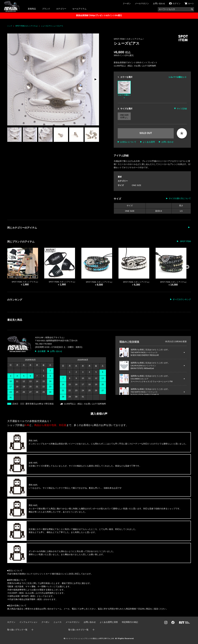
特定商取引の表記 (130, 622)
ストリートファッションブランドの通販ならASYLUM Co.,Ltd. (90, 639)
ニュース (58, 622)
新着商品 (32, 9)
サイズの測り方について (180, 198)
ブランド (46, 9)
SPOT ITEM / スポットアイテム (128, 39)
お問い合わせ (159, 3)
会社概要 (42, 351)
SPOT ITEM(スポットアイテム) (27, 26)
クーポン (127, 3)
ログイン (11, 622)
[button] (95, 79)
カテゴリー (61, 9)
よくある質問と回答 (109, 622)
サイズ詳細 (182, 109)
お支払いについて (128, 142)
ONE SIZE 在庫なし (124, 116)
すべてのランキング (182, 299)
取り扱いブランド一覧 (17, 630)
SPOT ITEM (185, 241)
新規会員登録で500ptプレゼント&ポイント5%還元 (99, 15)
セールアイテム (79, 9)
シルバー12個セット (124, 90)
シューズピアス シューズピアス (52, 26)
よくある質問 (149, 142)
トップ (10, 26)
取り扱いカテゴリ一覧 (78, 630)
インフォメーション (28, 622)
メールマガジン (142, 3)
